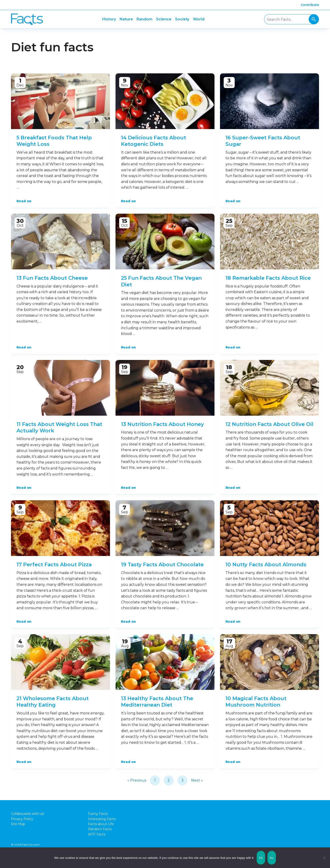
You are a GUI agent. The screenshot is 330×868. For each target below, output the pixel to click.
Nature (126, 19)
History (109, 19)
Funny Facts (98, 814)
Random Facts (100, 829)
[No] (324, 858)
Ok (261, 858)
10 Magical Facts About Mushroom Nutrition (256, 702)
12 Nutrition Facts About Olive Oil (269, 424)
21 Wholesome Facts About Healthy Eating (53, 702)
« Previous (137, 780)
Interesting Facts (102, 819)
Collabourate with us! (27, 814)
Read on (24, 201)
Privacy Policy (22, 819)
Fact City (27, 19)
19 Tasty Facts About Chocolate (162, 565)
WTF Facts (97, 834)
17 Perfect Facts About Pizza (54, 565)
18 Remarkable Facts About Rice (268, 278)
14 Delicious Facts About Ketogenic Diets (154, 141)
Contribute (310, 5)
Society (182, 19)
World (199, 19)
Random (144, 19)
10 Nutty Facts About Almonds (266, 565)
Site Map (18, 824)
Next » (197, 780)
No (272, 858)
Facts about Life (101, 824)
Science (164, 19)
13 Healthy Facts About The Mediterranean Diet (157, 702)
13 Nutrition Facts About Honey (162, 424)
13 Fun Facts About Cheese (52, 278)
